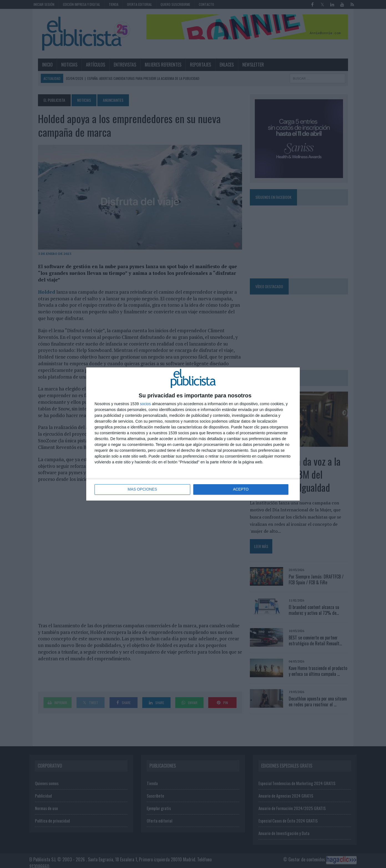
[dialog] (193, 434)
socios (145, 404)
